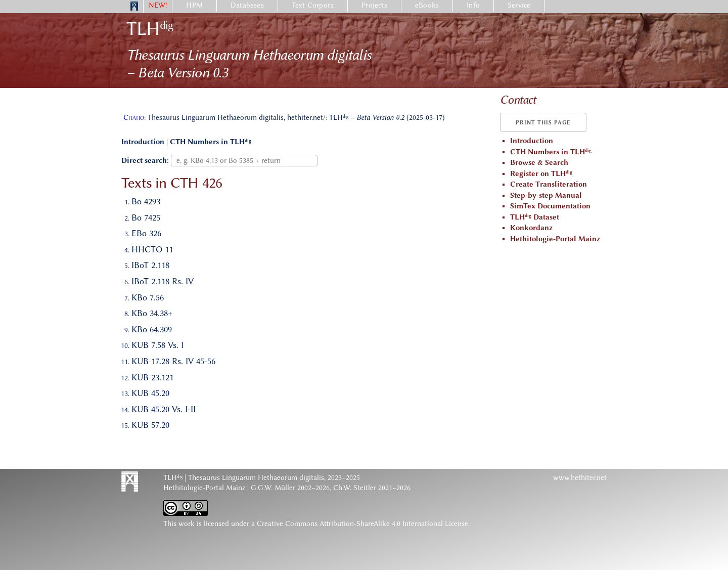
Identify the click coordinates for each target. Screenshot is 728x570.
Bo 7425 (146, 217)
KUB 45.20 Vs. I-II (164, 409)
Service (519, 5)
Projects (374, 5)
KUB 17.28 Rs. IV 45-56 (173, 361)
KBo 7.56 (148, 297)
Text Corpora (313, 5)
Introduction (143, 142)
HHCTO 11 (152, 249)
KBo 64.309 (152, 329)
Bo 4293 (146, 201)
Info (473, 5)
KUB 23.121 (152, 377)
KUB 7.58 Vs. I (157, 345)
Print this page (543, 123)
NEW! (158, 5)
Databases (247, 5)
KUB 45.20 (150, 393)
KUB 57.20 (150, 425)
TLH (150, 29)
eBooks (427, 5)
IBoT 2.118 (150, 265)
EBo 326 (146, 233)
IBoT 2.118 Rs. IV (163, 281)
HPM (194, 5)
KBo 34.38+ (152, 313)
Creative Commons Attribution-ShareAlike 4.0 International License (362, 524)
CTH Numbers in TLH (211, 142)
